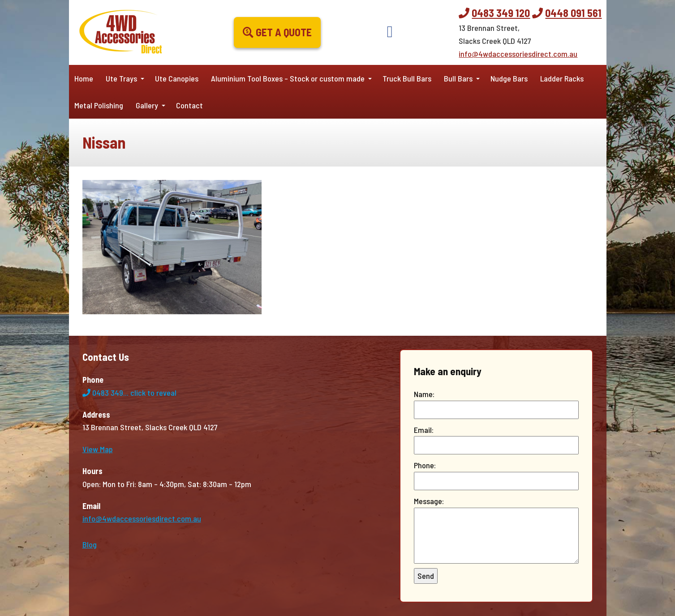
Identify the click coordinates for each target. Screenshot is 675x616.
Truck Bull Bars (407, 78)
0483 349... (129, 393)
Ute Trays (121, 78)
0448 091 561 (573, 13)
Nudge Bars (509, 78)
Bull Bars (458, 78)
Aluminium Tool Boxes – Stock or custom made (288, 78)
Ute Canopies (177, 78)
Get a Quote (277, 32)
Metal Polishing (99, 105)
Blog (90, 544)
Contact (189, 105)
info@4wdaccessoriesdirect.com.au (518, 54)
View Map (98, 449)
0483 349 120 (501, 13)
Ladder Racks (562, 78)
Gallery (147, 105)
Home (84, 78)
